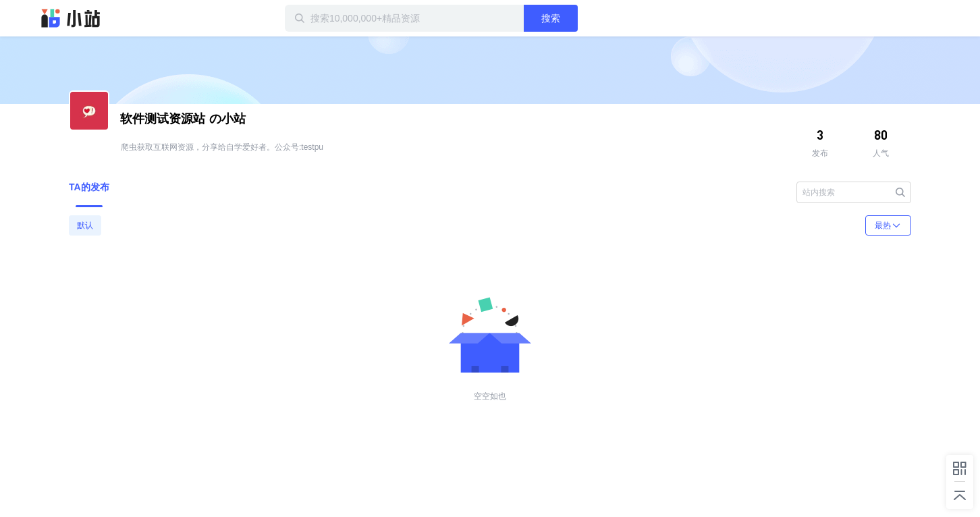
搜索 (551, 18)
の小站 (183, 119)
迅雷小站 (71, 18)
